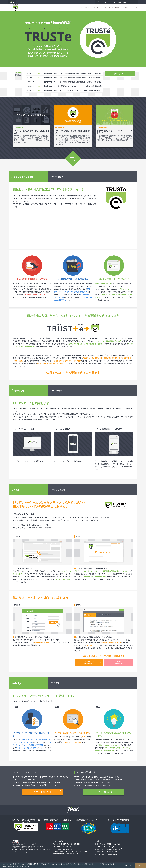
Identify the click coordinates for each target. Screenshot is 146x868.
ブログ (135, 8)
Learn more (85, 8)
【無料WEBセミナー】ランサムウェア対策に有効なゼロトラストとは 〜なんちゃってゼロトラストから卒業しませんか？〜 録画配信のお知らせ (90, 90)
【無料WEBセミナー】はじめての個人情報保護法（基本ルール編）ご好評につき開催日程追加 (73, 73)
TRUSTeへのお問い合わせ (111, 8)
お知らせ (95, 8)
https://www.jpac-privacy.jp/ (20, 852)
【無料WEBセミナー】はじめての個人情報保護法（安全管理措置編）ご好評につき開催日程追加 (74, 78)
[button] (33, 867)
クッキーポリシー (77, 864)
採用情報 (126, 8)
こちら (121, 753)
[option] (31, 126)
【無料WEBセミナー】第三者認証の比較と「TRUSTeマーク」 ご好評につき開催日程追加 (73, 86)
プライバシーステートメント (57, 864)
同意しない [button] (128, 865)
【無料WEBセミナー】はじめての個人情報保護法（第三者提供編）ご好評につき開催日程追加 (73, 82)
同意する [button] (140, 865)
